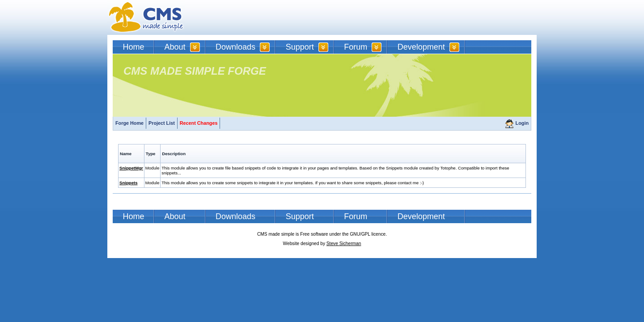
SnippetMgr (131, 168)
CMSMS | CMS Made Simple (146, 17)
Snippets (129, 183)
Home (134, 47)
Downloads (235, 47)
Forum (356, 47)
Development (421, 47)
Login (522, 123)
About (175, 47)
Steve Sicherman (344, 244)
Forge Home (129, 123)
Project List (162, 123)
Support (300, 47)
